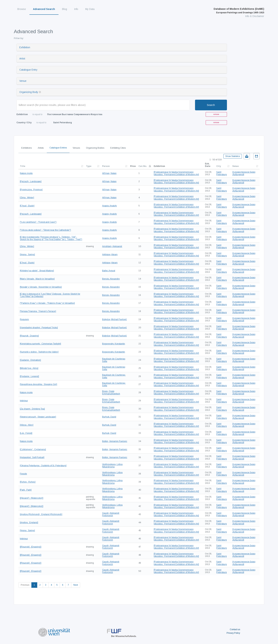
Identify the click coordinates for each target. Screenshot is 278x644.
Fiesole (23, 474)
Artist (22, 59)
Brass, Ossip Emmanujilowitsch (111, 393)
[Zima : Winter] (27, 198)
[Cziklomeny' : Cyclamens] (33, 449)
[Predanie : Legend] (29, 376)
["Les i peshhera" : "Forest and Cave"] (38, 222)
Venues (76, 148)
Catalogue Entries (58, 148)
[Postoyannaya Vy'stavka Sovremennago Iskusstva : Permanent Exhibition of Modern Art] (176, 173)
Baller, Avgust (109, 271)
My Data (90, 9)
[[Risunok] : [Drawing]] (31, 547)
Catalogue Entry (28, 70)
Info (76, 9)
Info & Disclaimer (255, 16)
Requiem (24, 319)
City (219, 166)
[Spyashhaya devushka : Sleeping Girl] (38, 384)
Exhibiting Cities (118, 148)
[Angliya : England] (29, 523)
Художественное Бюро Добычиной (244, 173)
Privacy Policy (233, 633)
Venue (23, 81)
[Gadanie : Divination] (30, 360)
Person (106, 166)
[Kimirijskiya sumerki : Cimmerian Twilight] (40, 344)
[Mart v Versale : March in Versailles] (37, 279)
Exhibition (25, 47)
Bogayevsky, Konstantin (114, 344)
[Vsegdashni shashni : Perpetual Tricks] (39, 328)
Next (76, 585)
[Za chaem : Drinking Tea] (32, 409)
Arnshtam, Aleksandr (112, 246)
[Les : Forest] (26, 433)
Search (211, 105)
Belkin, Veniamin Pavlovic (115, 441)
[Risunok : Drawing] (29, 336)
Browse (22, 9)
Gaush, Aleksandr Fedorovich (111, 514)
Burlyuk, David (109, 417)
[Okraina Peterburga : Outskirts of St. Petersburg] (43, 466)
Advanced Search (44, 9)
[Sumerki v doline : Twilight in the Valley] (39, 352)
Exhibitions (27, 148)
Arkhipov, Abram (110, 255)
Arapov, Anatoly (109, 206)
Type (89, 166)
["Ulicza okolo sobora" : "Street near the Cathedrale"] (45, 230)
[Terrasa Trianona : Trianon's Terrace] (38, 311)
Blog (65, 9)
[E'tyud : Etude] (27, 206)
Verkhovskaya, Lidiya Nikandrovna (112, 466)
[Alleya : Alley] (27, 425)
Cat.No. (143, 166)
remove (216, 114)
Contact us (235, 629)
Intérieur (24, 401)
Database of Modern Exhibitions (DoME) (239, 11)
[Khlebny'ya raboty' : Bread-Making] (37, 271)
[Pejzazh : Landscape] (31, 181)
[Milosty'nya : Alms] (29, 368)
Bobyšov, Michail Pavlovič (114, 319)
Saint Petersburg (222, 173)
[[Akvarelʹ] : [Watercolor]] (32, 498)
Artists (41, 148)
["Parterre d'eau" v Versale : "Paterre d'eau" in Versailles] (47, 303)
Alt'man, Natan (109, 173)
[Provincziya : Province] (31, 190)
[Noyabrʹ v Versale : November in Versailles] (41, 287)
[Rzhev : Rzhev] (28, 482)
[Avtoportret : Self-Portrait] (32, 457)
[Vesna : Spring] (27, 255)
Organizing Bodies (95, 148)
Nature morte (26, 173)
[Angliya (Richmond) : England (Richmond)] (41, 514)
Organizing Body (29, 92)
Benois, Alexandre (111, 279)
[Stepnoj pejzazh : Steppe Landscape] (38, 417)
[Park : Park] (26, 490)
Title (23, 166)
